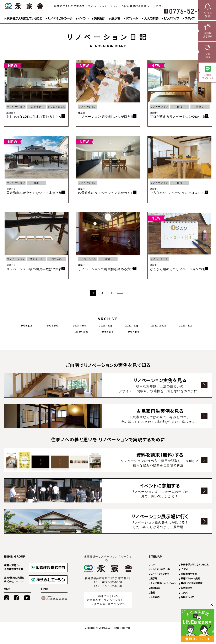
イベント (83, 18)
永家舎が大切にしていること (24, 18)
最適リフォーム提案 (190, 578)
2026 (21, 324)
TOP (153, 564)
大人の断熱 (151, 18)
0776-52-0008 (112, 582)
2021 (117, 324)
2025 (40, 324)
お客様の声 (186, 588)
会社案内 (155, 597)
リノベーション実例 (160, 574)
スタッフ (190, 18)
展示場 (116, 18)
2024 (59, 324)
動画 (153, 592)
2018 (177, 324)
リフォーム (132, 18)
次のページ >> (120, 292)
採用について (187, 597)
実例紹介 (100, 18)
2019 (158, 324)
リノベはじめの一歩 (60, 18)
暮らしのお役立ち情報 (192, 583)
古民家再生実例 (189, 574)
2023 (78, 324)
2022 (97, 324)
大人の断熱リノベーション (163, 583)
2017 (195, 324)
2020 (138, 324)
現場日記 (155, 588)
